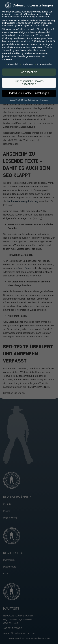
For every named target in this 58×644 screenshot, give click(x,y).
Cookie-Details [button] (15, 100)
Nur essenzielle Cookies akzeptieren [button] (29, 82)
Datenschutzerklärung (13, 53)
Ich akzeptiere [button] (29, 72)
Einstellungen (23, 56)
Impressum (44, 100)
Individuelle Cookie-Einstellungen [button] (29, 93)
